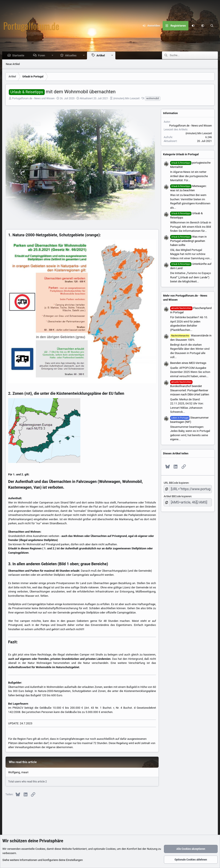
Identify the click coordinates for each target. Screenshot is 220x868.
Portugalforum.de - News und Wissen (33, 99)
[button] (203, 26)
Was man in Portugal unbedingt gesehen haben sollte (188, 241)
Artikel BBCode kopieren (178, 495)
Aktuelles (72, 56)
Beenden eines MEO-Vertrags (188, 363)
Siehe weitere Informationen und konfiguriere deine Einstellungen (43, 860)
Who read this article (23, 762)
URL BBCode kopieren (176, 483)
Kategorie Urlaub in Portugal (181, 154)
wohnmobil (153, 99)
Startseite (19, 56)
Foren (43, 56)
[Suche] (212, 26)
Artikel (102, 56)
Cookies (40, 849)
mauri (25, 772)
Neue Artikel (13, 64)
